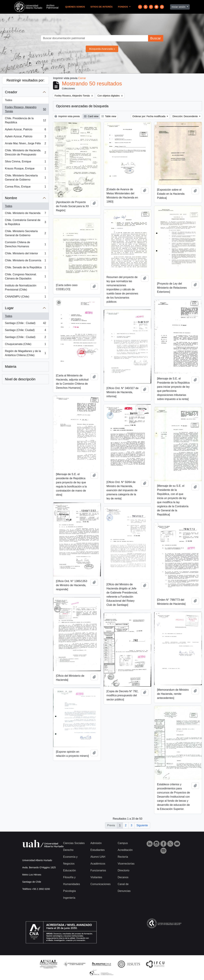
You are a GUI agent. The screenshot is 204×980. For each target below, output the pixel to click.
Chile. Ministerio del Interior (25, 254)
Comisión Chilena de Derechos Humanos (25, 244)
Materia (11, 367)
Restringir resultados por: (25, 80)
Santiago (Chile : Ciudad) (25, 324)
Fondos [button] (123, 7)
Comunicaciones (100, 884)
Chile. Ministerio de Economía (25, 261)
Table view (109, 116)
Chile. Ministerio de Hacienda (25, 214)
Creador (11, 92)
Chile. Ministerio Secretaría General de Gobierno (25, 178)
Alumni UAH (98, 857)
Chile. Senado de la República (25, 268)
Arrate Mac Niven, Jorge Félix (25, 144)
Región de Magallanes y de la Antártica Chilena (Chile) (25, 353)
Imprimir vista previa (67, 116)
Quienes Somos (75, 7)
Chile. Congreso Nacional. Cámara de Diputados (25, 276)
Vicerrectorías (126, 864)
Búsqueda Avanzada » (102, 49)
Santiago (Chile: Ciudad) (25, 331)
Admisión (96, 843)
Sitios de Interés (101, 7)
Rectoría (123, 857)
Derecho (68, 850)
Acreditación (125, 850)
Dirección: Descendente (186, 116)
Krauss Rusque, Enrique (25, 169)
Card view (91, 116)
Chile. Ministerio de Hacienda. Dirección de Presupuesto (25, 152)
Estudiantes (97, 850)
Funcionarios (98, 870)
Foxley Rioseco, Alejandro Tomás (25, 109)
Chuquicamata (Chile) (25, 345)
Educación (70, 870)
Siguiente (142, 825)
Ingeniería (69, 898)
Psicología (70, 891)
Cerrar (82, 78)
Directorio (123, 870)
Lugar (9, 308)
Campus (123, 843)
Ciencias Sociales (74, 843)
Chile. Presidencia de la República (25, 120)
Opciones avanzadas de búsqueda (82, 106)
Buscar (155, 38)
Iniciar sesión (179, 7)
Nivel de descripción (20, 379)
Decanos (123, 877)
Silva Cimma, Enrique (25, 162)
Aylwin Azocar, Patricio (25, 130)
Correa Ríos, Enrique (25, 187)
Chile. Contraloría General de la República (25, 222)
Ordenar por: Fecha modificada (149, 116)
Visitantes (96, 877)
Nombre (11, 198)
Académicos (98, 864)
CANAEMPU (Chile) (25, 297)
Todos (9, 100)
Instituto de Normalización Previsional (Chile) (25, 288)
